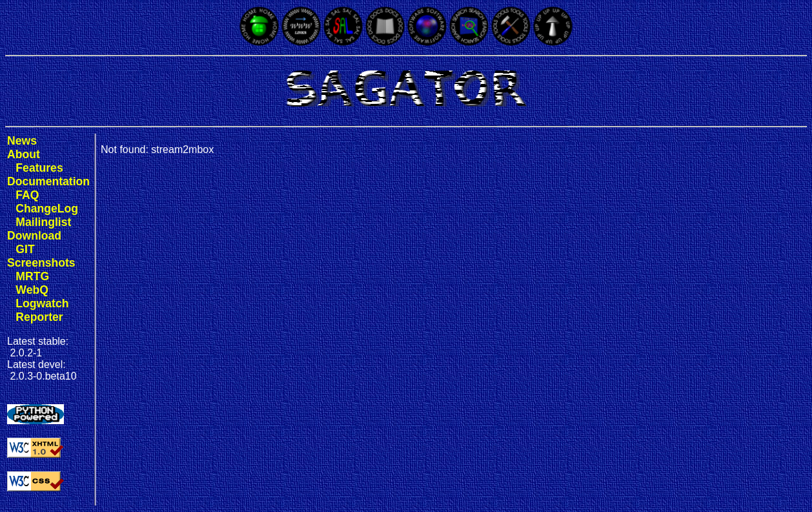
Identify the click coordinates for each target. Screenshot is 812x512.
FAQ (27, 195)
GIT (25, 249)
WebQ (32, 290)
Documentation (48, 181)
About (24, 154)
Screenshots (41, 263)
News (22, 141)
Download (34, 236)
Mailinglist (43, 222)
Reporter (39, 317)
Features (39, 168)
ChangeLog (47, 209)
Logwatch (42, 303)
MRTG (32, 276)
